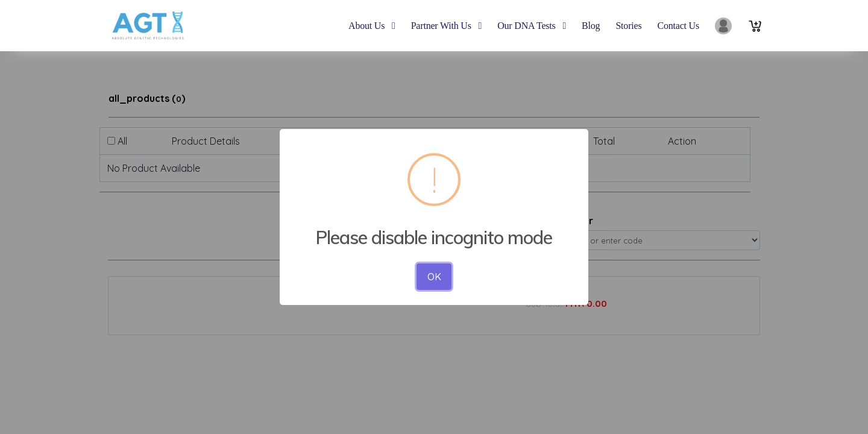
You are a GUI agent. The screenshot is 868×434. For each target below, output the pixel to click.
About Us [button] (372, 26)
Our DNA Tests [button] (532, 26)
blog (591, 26)
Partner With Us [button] (447, 26)
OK (434, 277)
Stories (628, 26)
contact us (678, 26)
